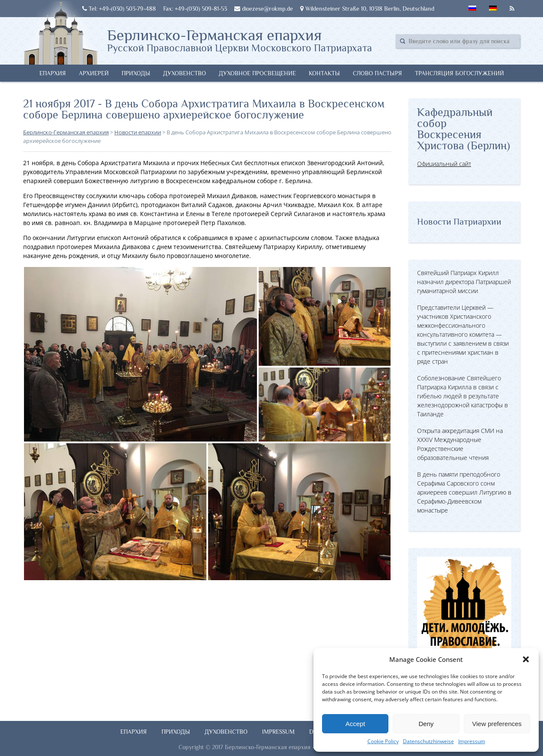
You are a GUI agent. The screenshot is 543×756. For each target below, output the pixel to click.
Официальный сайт (444, 164)
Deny (426, 724)
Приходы (136, 73)
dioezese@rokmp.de (264, 9)
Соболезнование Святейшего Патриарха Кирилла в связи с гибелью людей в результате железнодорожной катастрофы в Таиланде (462, 396)
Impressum (472, 741)
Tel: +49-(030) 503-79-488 (119, 9)
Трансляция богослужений (459, 73)
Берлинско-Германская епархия (240, 40)
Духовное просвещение (257, 73)
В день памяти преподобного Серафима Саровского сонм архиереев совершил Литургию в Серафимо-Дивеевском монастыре (464, 492)
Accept (355, 724)
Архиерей (94, 73)
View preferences (497, 724)
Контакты (324, 73)
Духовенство (185, 73)
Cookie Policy (383, 741)
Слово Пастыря (377, 73)
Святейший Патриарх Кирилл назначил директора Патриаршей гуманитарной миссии (464, 282)
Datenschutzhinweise (428, 741)
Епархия (53, 73)
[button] (526, 659)
